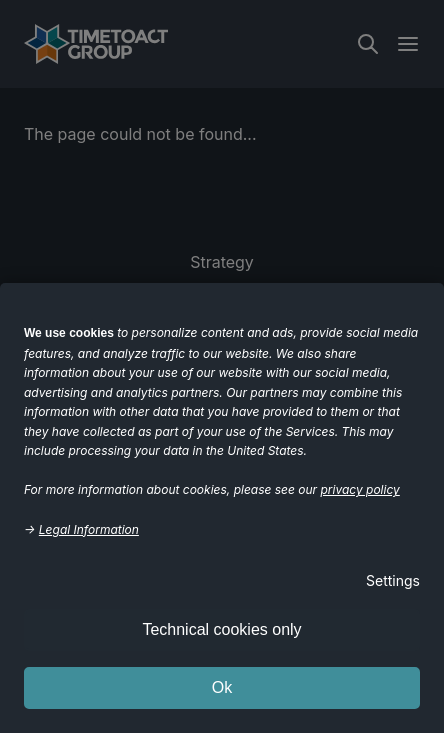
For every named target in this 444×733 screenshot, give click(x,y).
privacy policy (360, 489)
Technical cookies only (221, 629)
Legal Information (89, 529)
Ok (222, 687)
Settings (393, 580)
